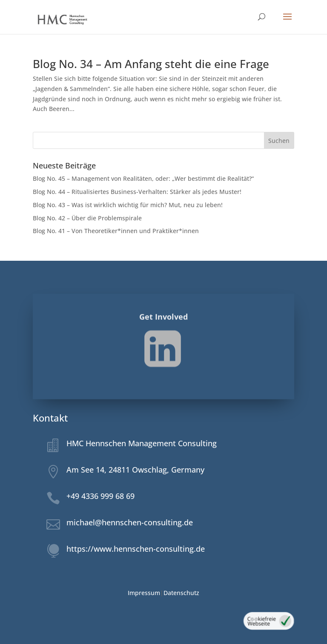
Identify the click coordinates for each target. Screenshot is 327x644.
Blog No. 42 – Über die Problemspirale (87, 218)
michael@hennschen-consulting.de (130, 522)
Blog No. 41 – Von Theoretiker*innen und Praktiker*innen (116, 231)
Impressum (144, 593)
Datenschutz (181, 593)
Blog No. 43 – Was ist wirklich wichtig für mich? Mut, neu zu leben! (128, 205)
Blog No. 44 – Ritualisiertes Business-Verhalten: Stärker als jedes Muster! (137, 192)
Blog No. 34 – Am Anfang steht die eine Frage (151, 64)
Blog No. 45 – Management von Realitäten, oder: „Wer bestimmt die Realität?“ (143, 178)
